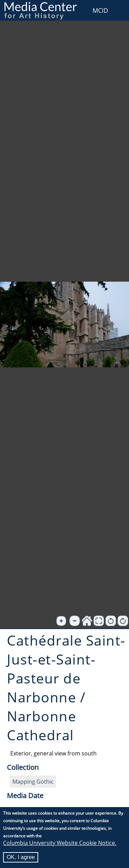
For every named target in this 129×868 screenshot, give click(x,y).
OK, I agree (21, 858)
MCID (100, 10)
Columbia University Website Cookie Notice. (60, 844)
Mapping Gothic (33, 782)
